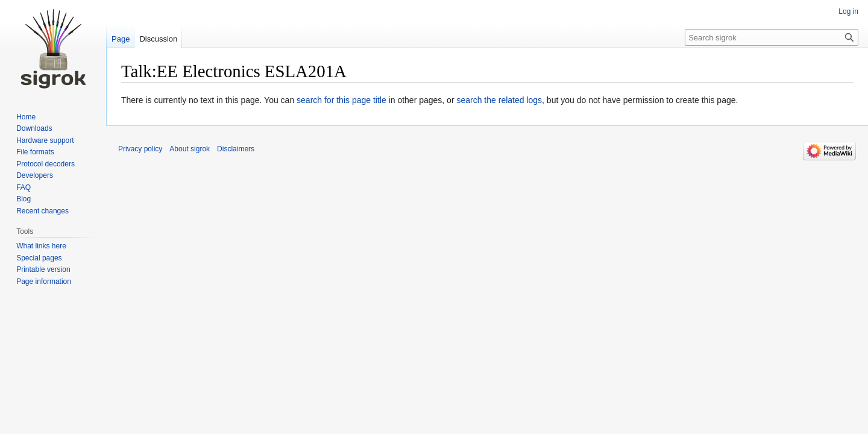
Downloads (34, 128)
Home (26, 117)
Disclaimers (236, 149)
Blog (24, 199)
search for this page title (341, 100)
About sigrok (190, 149)
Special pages (39, 258)
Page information (44, 281)
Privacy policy (140, 149)
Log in (848, 11)
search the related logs (499, 100)
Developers (35, 175)
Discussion (158, 39)
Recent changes (42, 211)
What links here (41, 246)
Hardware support (45, 140)
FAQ (24, 187)
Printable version (43, 269)
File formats (35, 152)
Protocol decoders (46, 164)
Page (121, 39)
